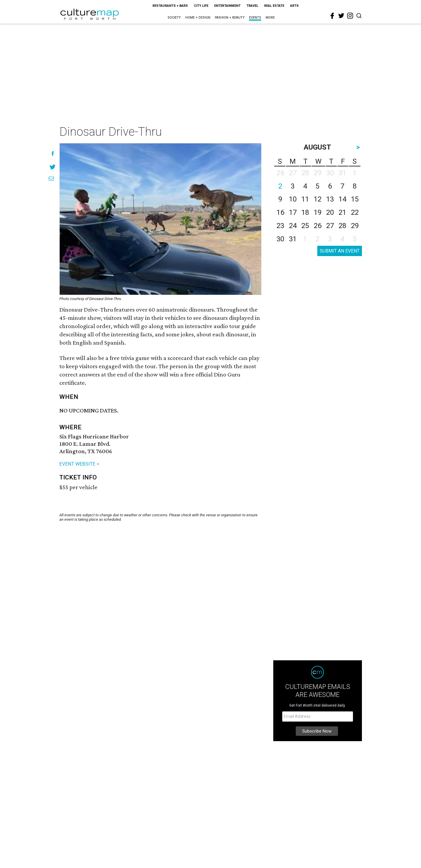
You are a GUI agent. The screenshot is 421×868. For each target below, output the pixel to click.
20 (330, 212)
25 (305, 226)
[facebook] (332, 16)
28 (342, 226)
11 (305, 199)
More (270, 18)
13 (330, 199)
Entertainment (227, 6)
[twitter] (341, 16)
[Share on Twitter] (53, 167)
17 (293, 212)
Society (174, 18)
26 (318, 226)
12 (318, 199)
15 (355, 199)
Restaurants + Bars (170, 6)
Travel (252, 6)
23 (280, 226)
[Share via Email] (51, 179)
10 (293, 199)
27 (330, 226)
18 (305, 212)
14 (342, 199)
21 (342, 212)
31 (293, 239)
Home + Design (198, 18)
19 (318, 212)
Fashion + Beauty (230, 18)
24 (293, 226)
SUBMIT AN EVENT (340, 251)
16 (280, 212)
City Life (201, 6)
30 (280, 239)
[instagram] (350, 16)
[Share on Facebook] (53, 154)
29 (355, 226)
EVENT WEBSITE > (79, 464)
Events (255, 18)
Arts (294, 6)
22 (355, 212)
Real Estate (274, 6)
